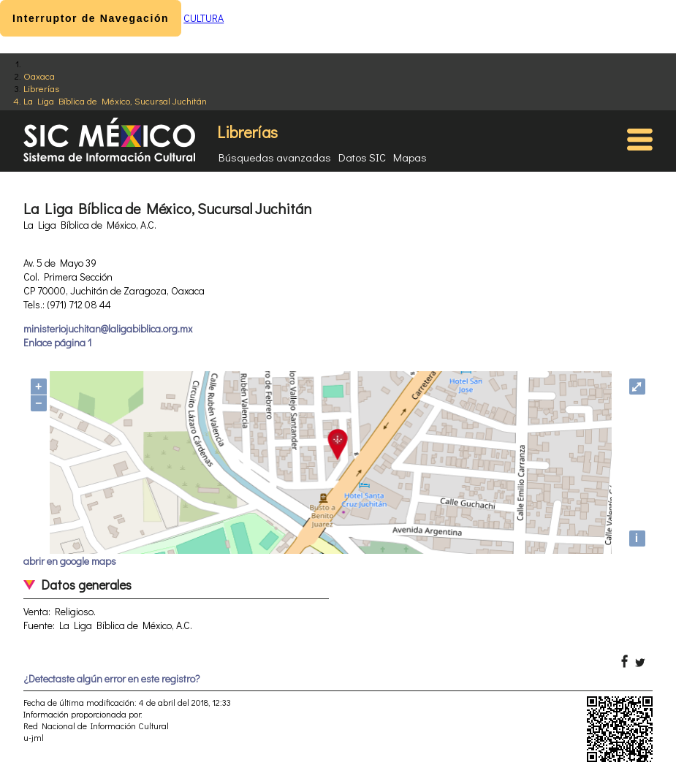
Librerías (41, 88)
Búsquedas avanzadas (275, 157)
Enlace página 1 (57, 342)
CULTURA (204, 18)
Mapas (410, 157)
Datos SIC (362, 157)
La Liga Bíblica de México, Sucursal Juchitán (115, 100)
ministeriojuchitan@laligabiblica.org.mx (108, 328)
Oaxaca (39, 76)
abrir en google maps (70, 561)
